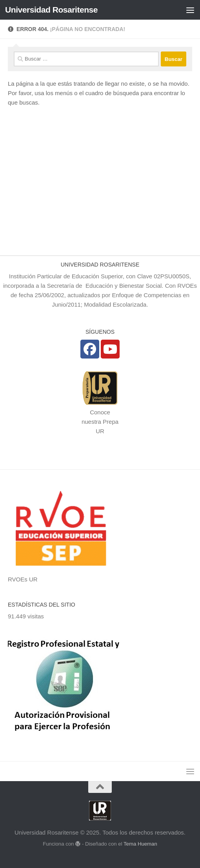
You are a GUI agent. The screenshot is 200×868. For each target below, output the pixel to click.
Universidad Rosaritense (51, 10)
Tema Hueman (140, 844)
